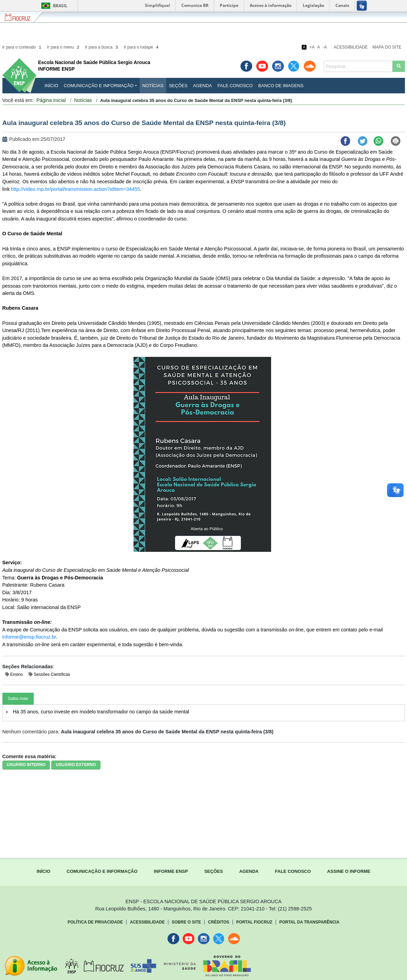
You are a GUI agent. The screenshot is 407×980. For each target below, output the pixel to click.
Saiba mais (18, 699)
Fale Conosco (235, 86)
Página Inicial (51, 100)
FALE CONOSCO (293, 871)
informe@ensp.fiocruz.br (29, 637)
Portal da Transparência (309, 922)
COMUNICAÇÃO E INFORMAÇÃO (102, 871)
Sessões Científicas (52, 674)
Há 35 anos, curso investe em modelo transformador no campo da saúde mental (101, 712)
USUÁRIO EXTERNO (76, 765)
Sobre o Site (186, 922)
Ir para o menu (63, 47)
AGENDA (249, 871)
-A (325, 47)
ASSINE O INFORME (349, 871)
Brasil (53, 6)
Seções (178, 86)
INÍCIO (52, 86)
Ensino (17, 674)
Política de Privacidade (95, 922)
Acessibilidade (351, 47)
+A (312, 47)
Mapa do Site (387, 47)
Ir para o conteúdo (22, 47)
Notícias (153, 86)
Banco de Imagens (281, 86)
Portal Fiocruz (254, 922)
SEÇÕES (214, 871)
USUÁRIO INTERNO (26, 765)
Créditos (219, 922)
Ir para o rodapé (141, 47)
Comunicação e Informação (99, 86)
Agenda (202, 86)
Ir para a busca (102, 47)
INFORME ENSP (171, 871)
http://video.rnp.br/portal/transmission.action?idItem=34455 (76, 189)
